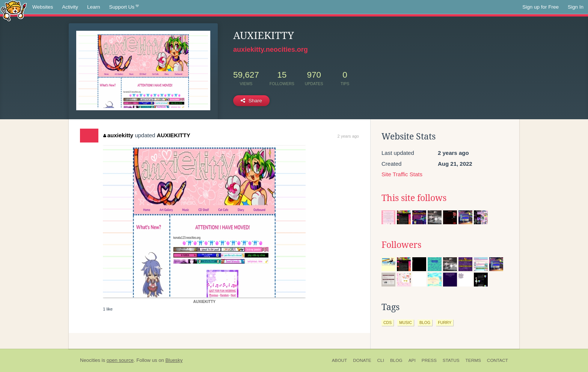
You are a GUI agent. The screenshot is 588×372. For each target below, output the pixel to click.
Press (429, 360)
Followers (401, 245)
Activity (70, 7)
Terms (473, 360)
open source (120, 360)
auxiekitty (118, 135)
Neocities (90, 360)
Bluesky (174, 360)
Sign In (576, 7)
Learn (94, 7)
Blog (396, 360)
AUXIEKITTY (174, 135)
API (412, 360)
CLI (381, 360)
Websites (43, 7)
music (406, 322)
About (340, 360)
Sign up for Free (541, 7)
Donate (362, 360)
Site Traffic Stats (402, 174)
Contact (498, 360)
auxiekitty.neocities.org (271, 49)
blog (425, 322)
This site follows (414, 198)
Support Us (124, 7)
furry (445, 322)
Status (451, 360)
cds (387, 322)
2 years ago (348, 136)
